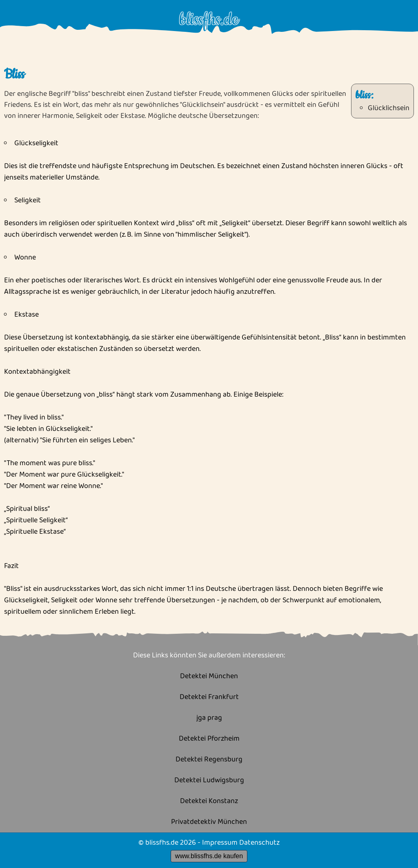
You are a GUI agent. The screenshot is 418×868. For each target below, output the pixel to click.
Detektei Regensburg (209, 760)
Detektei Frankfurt (209, 697)
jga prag (209, 718)
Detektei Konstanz (209, 801)
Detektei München (209, 676)
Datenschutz (259, 843)
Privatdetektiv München (209, 822)
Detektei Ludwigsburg (209, 780)
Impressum (220, 843)
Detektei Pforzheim (209, 739)
